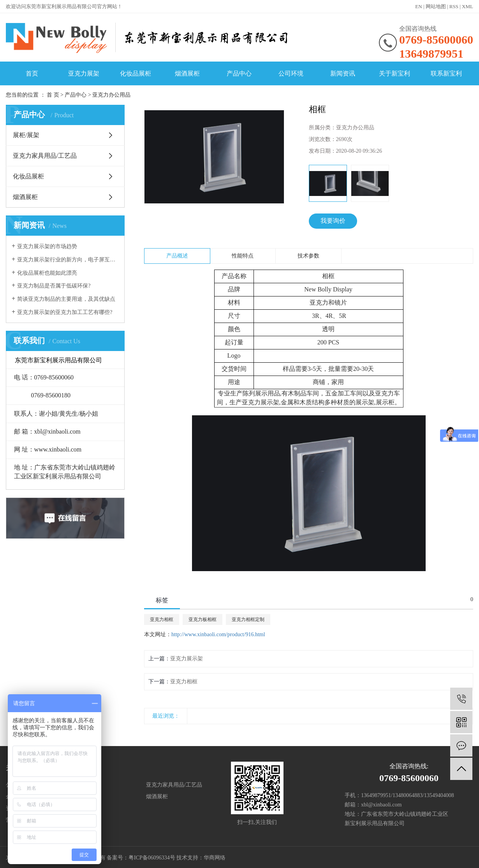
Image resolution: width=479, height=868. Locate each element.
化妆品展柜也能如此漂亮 (47, 273)
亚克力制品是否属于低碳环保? (54, 286)
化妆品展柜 (136, 73)
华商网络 (215, 858)
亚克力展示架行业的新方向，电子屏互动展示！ (68, 260)
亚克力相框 (162, 619)
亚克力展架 (84, 73)
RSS (454, 6)
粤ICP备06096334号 (152, 858)
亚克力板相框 (203, 619)
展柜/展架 (26, 135)
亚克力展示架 (187, 659)
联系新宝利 (446, 73)
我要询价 (333, 221)
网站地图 (436, 6)
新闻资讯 (343, 73)
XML (468, 6)
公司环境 (291, 73)
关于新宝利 (394, 73)
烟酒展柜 (187, 73)
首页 (32, 73)
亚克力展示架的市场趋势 (47, 246)
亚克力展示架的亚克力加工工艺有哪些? (65, 312)
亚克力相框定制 (248, 619)
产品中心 (239, 73)
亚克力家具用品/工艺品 (45, 156)
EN (418, 6)
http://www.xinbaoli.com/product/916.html (218, 634)
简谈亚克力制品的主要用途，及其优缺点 (66, 299)
